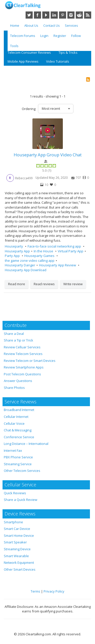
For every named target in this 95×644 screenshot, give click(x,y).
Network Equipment (19, 563)
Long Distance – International (26, 444)
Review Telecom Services (23, 354)
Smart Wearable (16, 556)
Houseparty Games (40, 256)
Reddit (79, 15)
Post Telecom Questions (22, 374)
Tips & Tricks (68, 52)
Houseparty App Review (58, 265)
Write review (73, 284)
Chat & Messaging (18, 430)
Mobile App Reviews (23, 61)
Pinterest (63, 15)
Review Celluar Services (22, 347)
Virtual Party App (71, 251)
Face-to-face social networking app (55, 246)
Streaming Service (18, 464)
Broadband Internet (19, 410)
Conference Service (19, 437)
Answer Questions (18, 381)
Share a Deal (14, 334)
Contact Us (52, 25)
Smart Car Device (17, 529)
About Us (31, 25)
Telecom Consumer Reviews (29, 52)
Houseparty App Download (26, 270)
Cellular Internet (16, 417)
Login (44, 36)
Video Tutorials (58, 61)
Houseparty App (17, 251)
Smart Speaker (15, 542)
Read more (17, 284)
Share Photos (14, 388)
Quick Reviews (15, 493)
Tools (14, 46)
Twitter (29, 15)
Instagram (71, 15)
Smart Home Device (19, 536)
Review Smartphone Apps (24, 367)
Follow (76, 36)
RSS (88, 15)
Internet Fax (13, 450)
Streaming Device (17, 549)
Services (71, 25)
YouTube (46, 15)
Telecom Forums (23, 36)
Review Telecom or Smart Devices (30, 361)
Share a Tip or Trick (18, 340)
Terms (35, 591)
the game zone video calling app (30, 261)
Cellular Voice (14, 423)
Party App (13, 256)
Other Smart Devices (20, 569)
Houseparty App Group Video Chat (48, 155)
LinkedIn (54, 15)
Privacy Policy (54, 591)
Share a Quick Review (21, 500)
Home (15, 25)
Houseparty (14, 246)
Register (60, 36)
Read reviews (44, 284)
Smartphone (13, 522)
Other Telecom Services (22, 471)
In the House (44, 251)
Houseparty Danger (20, 265)
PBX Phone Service (18, 457)
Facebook (37, 15)
